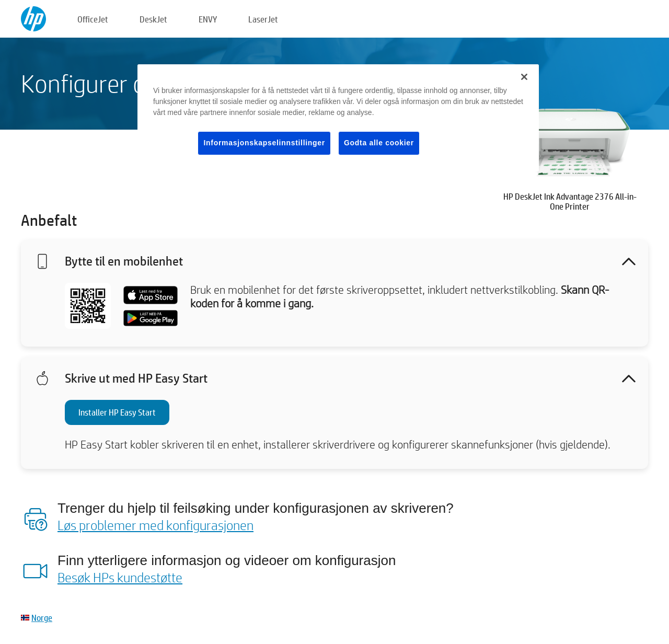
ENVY (208, 19)
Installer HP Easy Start (117, 412)
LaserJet (263, 19)
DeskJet (153, 19)
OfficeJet (93, 19)
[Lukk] (524, 77)
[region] (338, 118)
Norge (42, 618)
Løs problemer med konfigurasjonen (155, 525)
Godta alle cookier (379, 143)
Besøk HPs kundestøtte (120, 577)
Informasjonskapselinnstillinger (264, 143)
